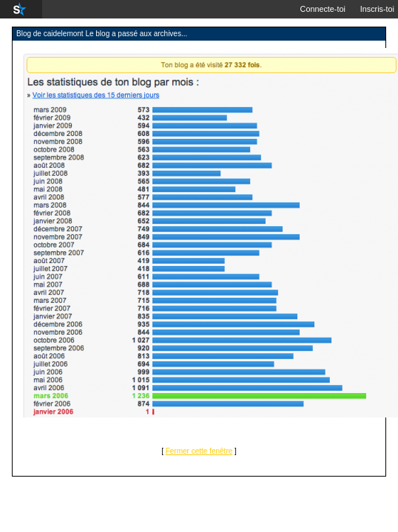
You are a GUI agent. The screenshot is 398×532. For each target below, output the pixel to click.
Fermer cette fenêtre (199, 451)
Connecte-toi (323, 9)
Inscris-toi (377, 9)
